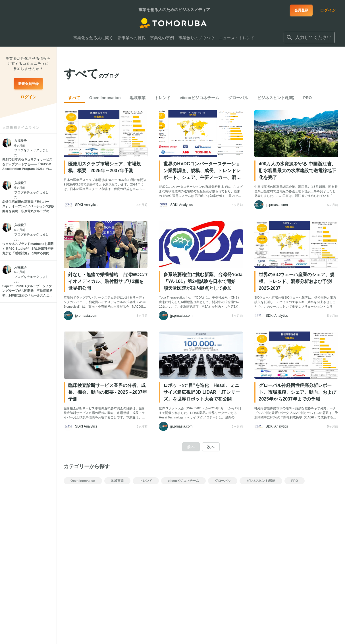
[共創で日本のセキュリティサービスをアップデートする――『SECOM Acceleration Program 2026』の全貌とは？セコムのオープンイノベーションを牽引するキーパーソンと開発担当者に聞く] (28, 164)
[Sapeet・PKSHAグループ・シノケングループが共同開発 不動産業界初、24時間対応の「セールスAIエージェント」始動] (28, 291)
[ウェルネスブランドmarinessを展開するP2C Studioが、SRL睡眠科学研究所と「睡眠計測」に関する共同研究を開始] (28, 249)
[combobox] (309, 37)
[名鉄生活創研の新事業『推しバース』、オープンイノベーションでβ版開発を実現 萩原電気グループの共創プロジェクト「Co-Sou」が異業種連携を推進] (28, 207)
